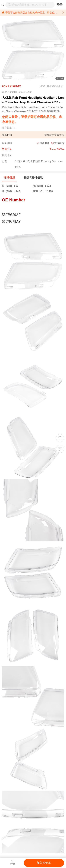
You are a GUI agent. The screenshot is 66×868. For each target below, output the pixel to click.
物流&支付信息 (33, 177)
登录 (60, 5)
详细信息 (9, 177)
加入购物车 (44, 863)
